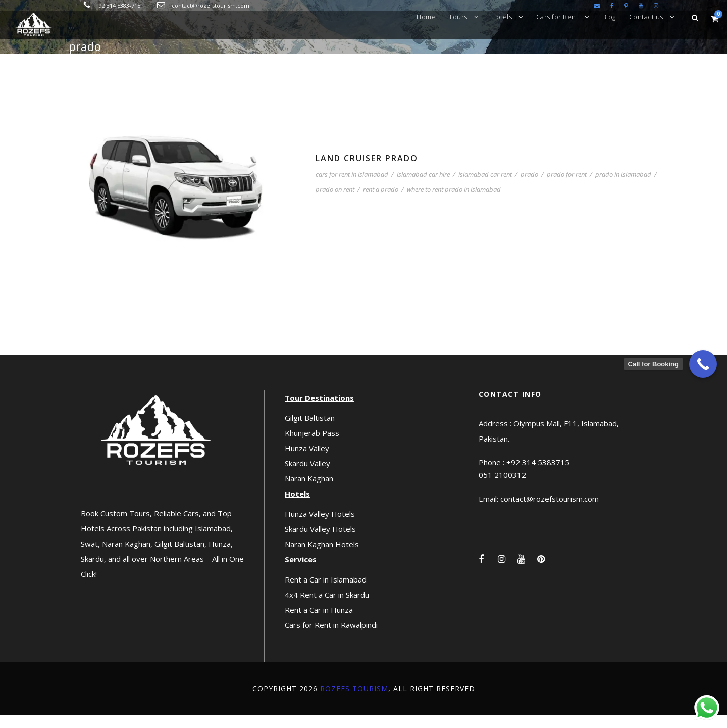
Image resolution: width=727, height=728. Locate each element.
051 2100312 (502, 489)
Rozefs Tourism (354, 701)
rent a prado (381, 203)
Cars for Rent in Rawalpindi (331, 638)
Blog (609, 17)
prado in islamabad (623, 188)
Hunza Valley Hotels (320, 527)
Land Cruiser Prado (367, 171)
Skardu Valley (307, 476)
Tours (458, 17)
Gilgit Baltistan (310, 431)
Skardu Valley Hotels (320, 542)
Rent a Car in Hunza (319, 623)
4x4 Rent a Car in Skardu (327, 608)
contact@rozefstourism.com (211, 5)
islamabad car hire (423, 188)
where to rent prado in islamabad (454, 203)
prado (529, 188)
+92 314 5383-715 (118, 5)
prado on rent (335, 203)
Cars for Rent (557, 17)
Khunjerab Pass (312, 446)
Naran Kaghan (309, 492)
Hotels (502, 17)
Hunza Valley (307, 461)
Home (426, 17)
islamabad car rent (485, 188)
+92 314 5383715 (538, 476)
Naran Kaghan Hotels (322, 557)
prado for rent (567, 188)
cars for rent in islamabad (352, 188)
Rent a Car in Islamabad (326, 593)
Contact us (646, 17)
